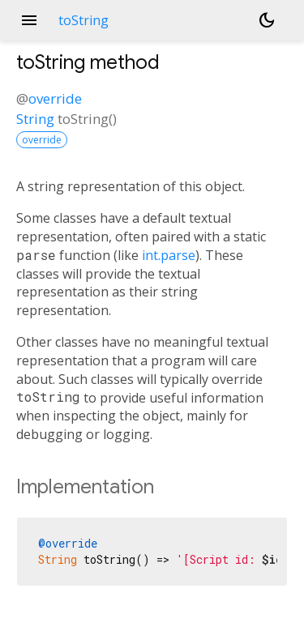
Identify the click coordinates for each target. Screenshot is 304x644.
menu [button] (29, 20)
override (55, 98)
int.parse (169, 255)
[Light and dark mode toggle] (267, 20)
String (35, 119)
